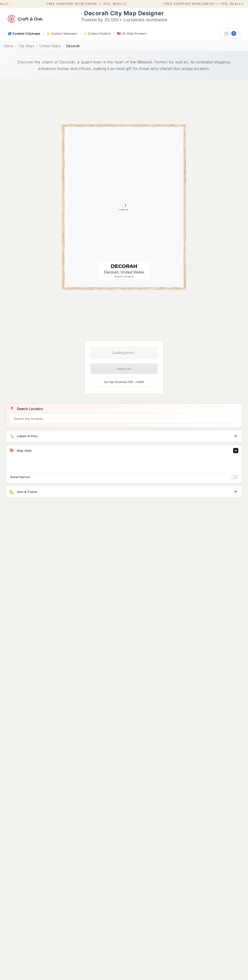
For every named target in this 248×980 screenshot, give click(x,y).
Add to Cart (124, 369)
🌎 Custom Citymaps (24, 34)
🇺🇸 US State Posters (132, 34)
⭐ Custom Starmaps (62, 34)
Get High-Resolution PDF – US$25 (124, 382)
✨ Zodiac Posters (97, 34)
